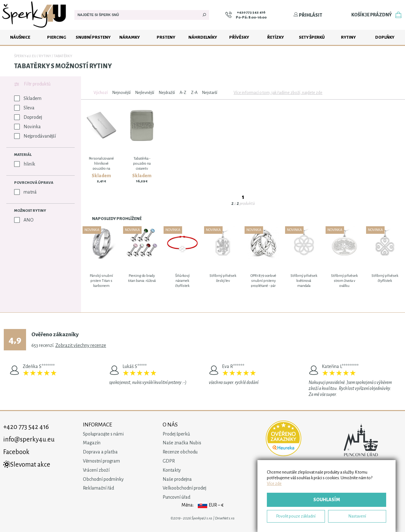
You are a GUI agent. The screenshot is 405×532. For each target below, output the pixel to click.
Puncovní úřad (176, 497)
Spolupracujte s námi (103, 434)
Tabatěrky (63, 56)
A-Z (183, 93)
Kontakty (172, 470)
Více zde (274, 483)
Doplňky (385, 37)
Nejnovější (121, 93)
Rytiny (348, 37)
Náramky (130, 37)
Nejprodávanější (35, 136)
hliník (25, 164)
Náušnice (20, 37)
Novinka (27, 127)
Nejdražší (167, 93)
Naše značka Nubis (182, 443)
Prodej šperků (176, 434)
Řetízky (275, 37)
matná (25, 192)
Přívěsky (239, 37)
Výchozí (101, 93)
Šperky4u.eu (25, 56)
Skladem (28, 98)
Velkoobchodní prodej (184, 488)
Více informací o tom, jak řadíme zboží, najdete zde (278, 93)
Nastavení (357, 516)
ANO (24, 220)
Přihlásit (308, 15)
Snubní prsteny (93, 37)
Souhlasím (327, 500)
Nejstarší (210, 93)
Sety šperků (312, 37)
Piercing (57, 37)
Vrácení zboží (96, 470)
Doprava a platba (100, 452)
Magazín (92, 443)
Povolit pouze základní (296, 516)
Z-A (194, 93)
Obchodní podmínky (103, 479)
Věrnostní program (101, 461)
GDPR (169, 461)
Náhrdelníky (203, 37)
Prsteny (166, 37)
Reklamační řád (98, 488)
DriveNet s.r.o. (225, 518)
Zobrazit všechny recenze (81, 345)
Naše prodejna (177, 479)
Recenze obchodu (180, 452)
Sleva (24, 108)
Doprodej (28, 117)
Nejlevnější (145, 93)
